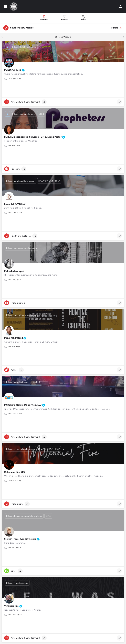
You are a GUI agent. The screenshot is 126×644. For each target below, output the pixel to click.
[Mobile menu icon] (6, 7)
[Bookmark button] (119, 102)
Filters (117, 28)
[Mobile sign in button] (121, 6)
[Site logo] (14, 7)
